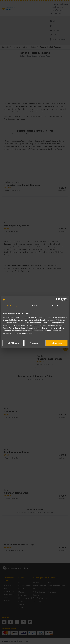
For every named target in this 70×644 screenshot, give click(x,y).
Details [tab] (35, 306)
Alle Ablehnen (13, 343)
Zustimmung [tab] (12, 306)
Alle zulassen (57, 343)
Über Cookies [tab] (58, 306)
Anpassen (35, 343)
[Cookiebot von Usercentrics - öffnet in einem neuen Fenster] (58, 299)
